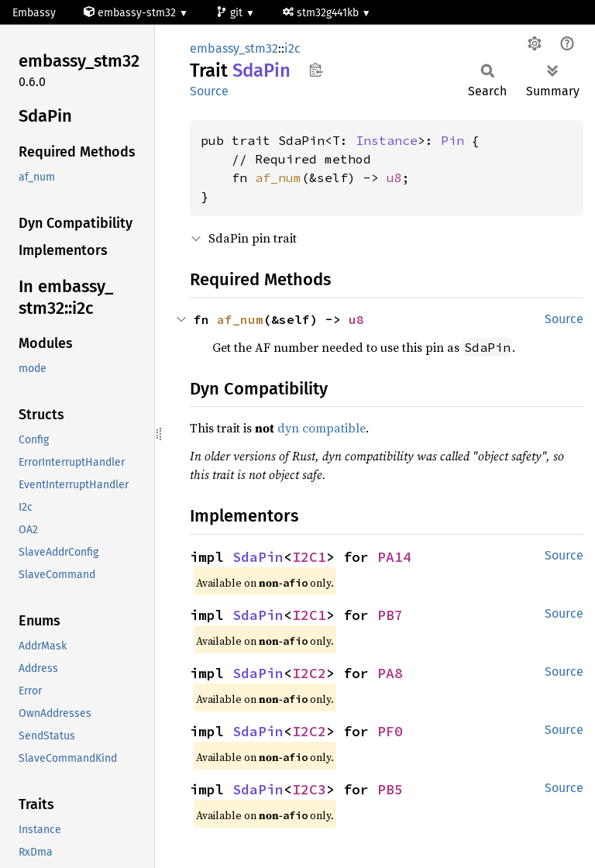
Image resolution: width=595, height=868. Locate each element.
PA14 (394, 557)
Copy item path (316, 70)
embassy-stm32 (131, 13)
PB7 (390, 615)
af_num (278, 177)
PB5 (390, 789)
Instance (387, 140)
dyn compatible (322, 428)
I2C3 (309, 789)
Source (209, 91)
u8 (394, 177)
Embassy (34, 13)
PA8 (390, 673)
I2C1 (309, 557)
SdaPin (258, 557)
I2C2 (309, 673)
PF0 (390, 731)
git (231, 13)
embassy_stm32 (234, 48)
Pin (452, 140)
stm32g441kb (322, 13)
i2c (292, 48)
